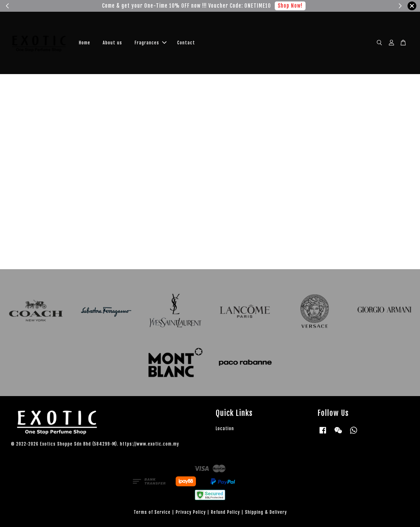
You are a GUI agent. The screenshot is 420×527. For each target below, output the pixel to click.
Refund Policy (225, 512)
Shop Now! (285, 6)
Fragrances (151, 43)
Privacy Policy (191, 512)
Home (85, 43)
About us (112, 43)
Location (225, 429)
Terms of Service (152, 512)
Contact (186, 43)
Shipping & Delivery (266, 512)
